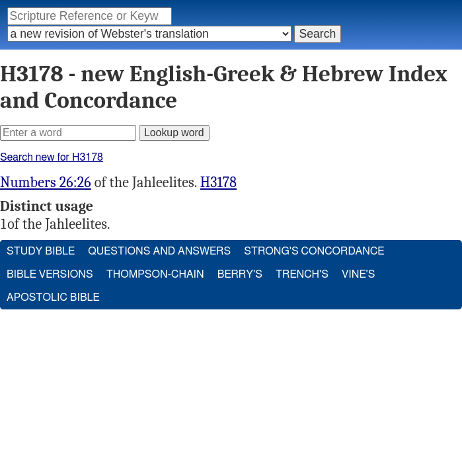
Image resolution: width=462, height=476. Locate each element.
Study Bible (41, 251)
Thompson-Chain (155, 274)
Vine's (358, 274)
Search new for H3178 (52, 157)
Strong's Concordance (314, 251)
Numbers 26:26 (46, 182)
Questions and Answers (159, 251)
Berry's (240, 274)
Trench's (302, 274)
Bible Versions (50, 274)
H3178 (218, 182)
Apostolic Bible (53, 297)
